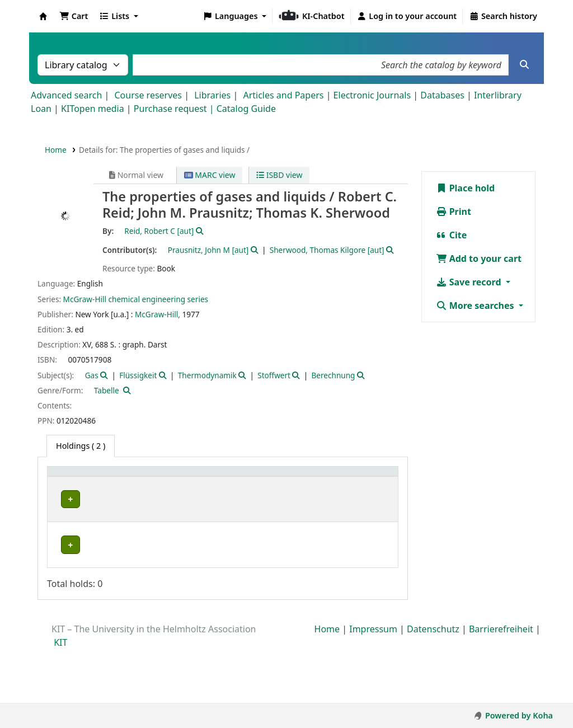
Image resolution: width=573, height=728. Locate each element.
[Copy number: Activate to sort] (264, 483)
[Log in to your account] (407, 16)
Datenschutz (433, 683)
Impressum (373, 683)
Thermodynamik (207, 375)
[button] (74, 16)
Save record (470, 282)
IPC (63, 511)
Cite (452, 235)
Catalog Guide (246, 109)
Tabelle (107, 390)
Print (454, 212)
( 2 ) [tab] (81, 446)
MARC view (210, 175)
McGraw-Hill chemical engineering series (136, 299)
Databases (442, 95)
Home (56, 150)
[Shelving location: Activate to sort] (140, 483)
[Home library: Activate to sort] (73, 483)
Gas (92, 375)
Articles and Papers (283, 95)
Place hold (466, 188)
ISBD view (279, 175)
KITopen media (93, 109)
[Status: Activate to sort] (322, 483)
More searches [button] (476, 306)
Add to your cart (479, 259)
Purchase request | (175, 109)
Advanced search (66, 95)
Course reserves (148, 95)
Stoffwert (274, 375)
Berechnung (333, 375)
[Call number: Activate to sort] (208, 483)
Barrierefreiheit (501, 683)
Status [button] (311, 489)
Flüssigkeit (138, 375)
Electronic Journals (372, 95)
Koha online (43, 16)
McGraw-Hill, (158, 314)
